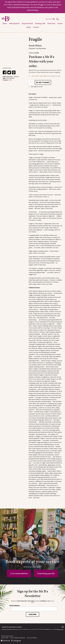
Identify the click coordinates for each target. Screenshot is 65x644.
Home (5, 24)
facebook (7, 641)
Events (60, 24)
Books (10, 80)
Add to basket (44, 82)
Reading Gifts (40, 24)
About (29, 27)
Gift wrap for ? (36, 87)
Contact (36, 27)
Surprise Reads (27, 24)
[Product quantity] (31, 82)
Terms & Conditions (32, 638)
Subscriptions (14, 24)
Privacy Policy (5, 638)
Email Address (15, 606)
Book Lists (51, 24)
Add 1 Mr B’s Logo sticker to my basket (46, 76)
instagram (17, 641)
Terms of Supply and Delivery (18, 638)
